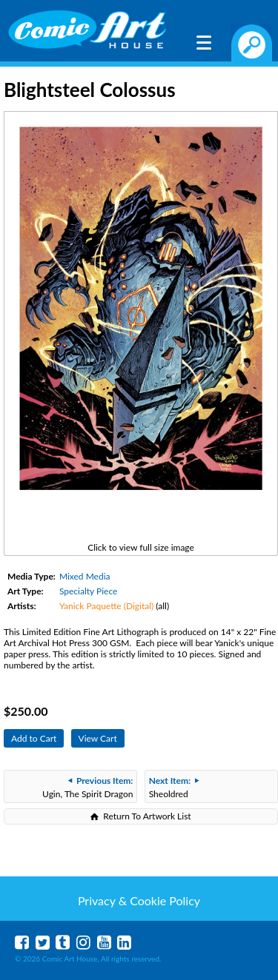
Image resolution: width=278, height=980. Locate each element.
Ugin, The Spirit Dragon (87, 787)
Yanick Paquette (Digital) (106, 606)
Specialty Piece (88, 591)
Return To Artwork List (147, 816)
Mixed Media (85, 576)
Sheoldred (174, 787)
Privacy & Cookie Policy (139, 900)
